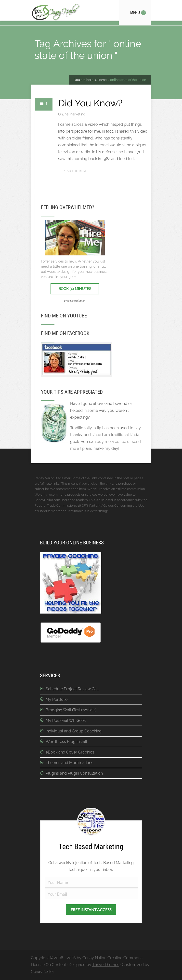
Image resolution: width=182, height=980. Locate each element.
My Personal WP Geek (66, 721)
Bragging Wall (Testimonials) (71, 710)
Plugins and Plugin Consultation (74, 773)
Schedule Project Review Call (72, 689)
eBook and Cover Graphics (70, 752)
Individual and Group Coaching (74, 731)
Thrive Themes (106, 965)
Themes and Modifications (69, 763)
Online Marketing (72, 114)
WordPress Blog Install (66, 742)
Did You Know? (90, 103)
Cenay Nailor (43, 972)
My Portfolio (57, 699)
